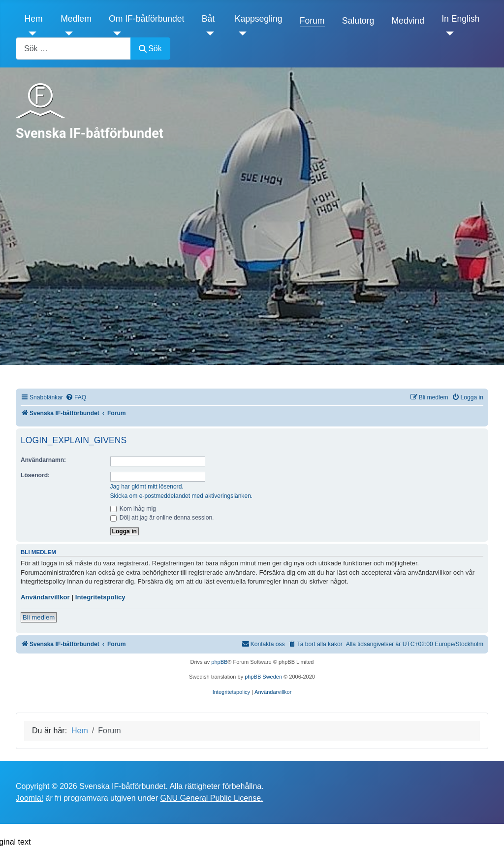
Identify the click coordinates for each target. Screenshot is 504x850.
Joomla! (30, 798)
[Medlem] (67, 33)
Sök (150, 49)
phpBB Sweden (263, 677)
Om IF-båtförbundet (147, 19)
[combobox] (73, 49)
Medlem (76, 19)
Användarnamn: (43, 460)
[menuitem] (76, 398)
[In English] (448, 33)
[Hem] (31, 33)
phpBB (219, 662)
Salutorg (358, 21)
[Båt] (208, 33)
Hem (34, 19)
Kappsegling (259, 19)
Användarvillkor (45, 597)
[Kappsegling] (241, 33)
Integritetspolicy (100, 597)
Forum (312, 21)
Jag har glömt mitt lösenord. (147, 487)
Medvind (408, 21)
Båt (208, 19)
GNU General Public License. (211, 798)
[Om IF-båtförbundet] (115, 33)
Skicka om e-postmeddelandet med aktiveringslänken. (182, 496)
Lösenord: (35, 475)
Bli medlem (39, 617)
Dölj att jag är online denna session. (162, 518)
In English (460, 19)
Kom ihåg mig (133, 509)
